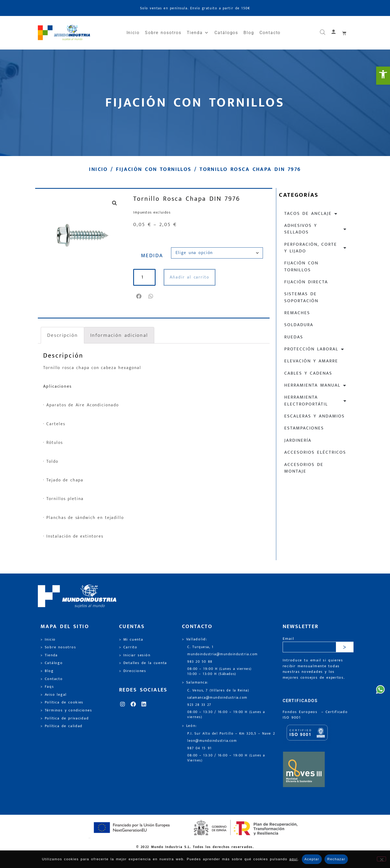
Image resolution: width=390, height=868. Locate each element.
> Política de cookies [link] (62, 702)
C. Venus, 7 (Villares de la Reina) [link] (218, 691)
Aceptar (312, 859)
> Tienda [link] (49, 655)
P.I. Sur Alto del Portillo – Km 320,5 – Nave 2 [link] (231, 734)
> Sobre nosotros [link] (58, 647)
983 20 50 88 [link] (200, 662)
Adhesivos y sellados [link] (316, 229)
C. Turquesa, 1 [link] (200, 647)
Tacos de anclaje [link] (311, 214)
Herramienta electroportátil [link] (316, 401)
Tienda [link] (198, 33)
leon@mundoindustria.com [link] (212, 741)
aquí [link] (294, 859)
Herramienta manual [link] (315, 385)
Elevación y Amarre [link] (311, 361)
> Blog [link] (47, 671)
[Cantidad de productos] (146, 277)
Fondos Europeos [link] (301, 712)
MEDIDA (152, 256)
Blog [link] (249, 33)
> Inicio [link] (48, 640)
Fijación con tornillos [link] (154, 169)
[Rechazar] (381, 859)
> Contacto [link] (52, 679)
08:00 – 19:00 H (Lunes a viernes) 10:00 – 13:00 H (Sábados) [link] (220, 672)
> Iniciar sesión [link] (135, 655)
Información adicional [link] (119, 335)
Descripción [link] (62, 335)
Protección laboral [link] (314, 349)
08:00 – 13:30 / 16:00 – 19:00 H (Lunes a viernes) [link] (226, 715)
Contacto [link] (270, 33)
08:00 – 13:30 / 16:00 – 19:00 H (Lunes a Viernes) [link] (226, 758)
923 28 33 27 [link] (199, 705)
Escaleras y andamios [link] (314, 416)
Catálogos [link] (226, 33)
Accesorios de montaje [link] (304, 468)
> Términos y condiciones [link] (66, 710)
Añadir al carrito (193, 277)
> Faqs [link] (47, 687)
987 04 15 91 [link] (200, 748)
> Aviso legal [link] (54, 695)
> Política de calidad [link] (62, 726)
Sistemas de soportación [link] (301, 297)
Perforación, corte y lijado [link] (316, 248)
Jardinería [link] (298, 440)
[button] (139, 296)
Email (288, 639)
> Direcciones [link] (133, 671)
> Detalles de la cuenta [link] (143, 663)
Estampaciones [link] (304, 428)
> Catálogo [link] (52, 663)
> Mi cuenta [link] (131, 640)
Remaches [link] (297, 313)
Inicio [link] (133, 33)
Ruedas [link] (294, 337)
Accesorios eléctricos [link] (315, 452)
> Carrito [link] (128, 647)
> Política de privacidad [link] (65, 718)
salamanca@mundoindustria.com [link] (217, 698)
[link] (383, 76)
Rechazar (336, 859)
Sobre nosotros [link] (163, 33)
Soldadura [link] (299, 325)
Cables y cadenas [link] (308, 373)
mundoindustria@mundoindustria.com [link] (223, 654)
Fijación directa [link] (306, 282)
